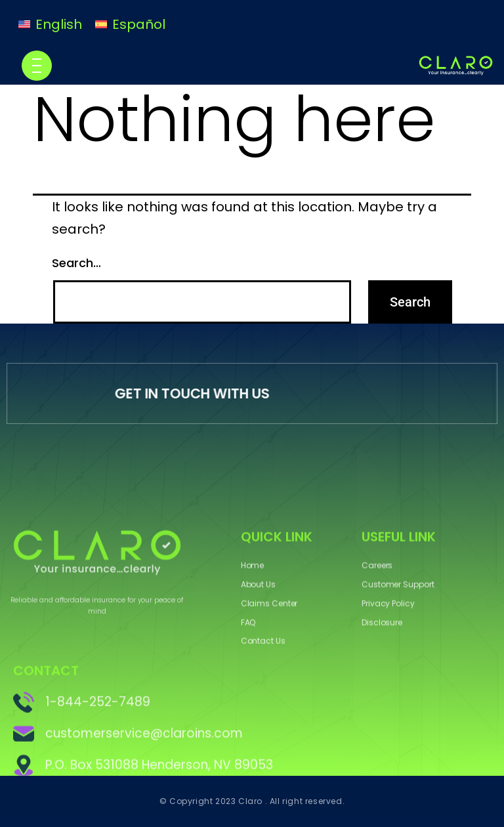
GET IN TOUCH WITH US (159, 393)
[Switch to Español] (130, 24)
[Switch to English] (50, 24)
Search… (76, 263)
